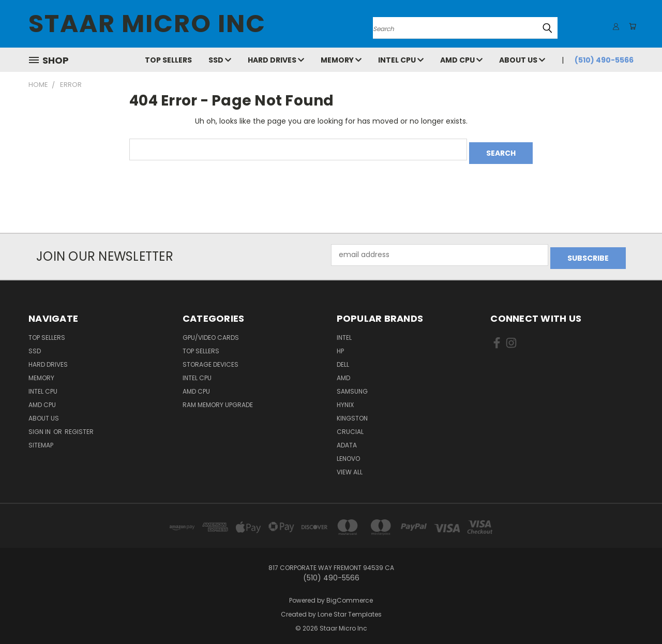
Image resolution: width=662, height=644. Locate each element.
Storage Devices (210, 358)
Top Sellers (168, 60)
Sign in (40, 425)
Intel (344, 331)
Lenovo (348, 452)
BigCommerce (350, 594)
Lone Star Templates (350, 608)
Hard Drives (276, 60)
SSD (220, 60)
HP (340, 344)
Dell (343, 358)
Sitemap (41, 438)
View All (350, 465)
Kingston (352, 411)
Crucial (350, 425)
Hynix (345, 398)
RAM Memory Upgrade (218, 398)
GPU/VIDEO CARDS (211, 331)
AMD (343, 371)
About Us (522, 60)
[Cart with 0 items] (631, 26)
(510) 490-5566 (604, 60)
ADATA (347, 438)
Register (79, 425)
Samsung (352, 385)
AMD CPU (461, 60)
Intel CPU (401, 60)
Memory (341, 60)
